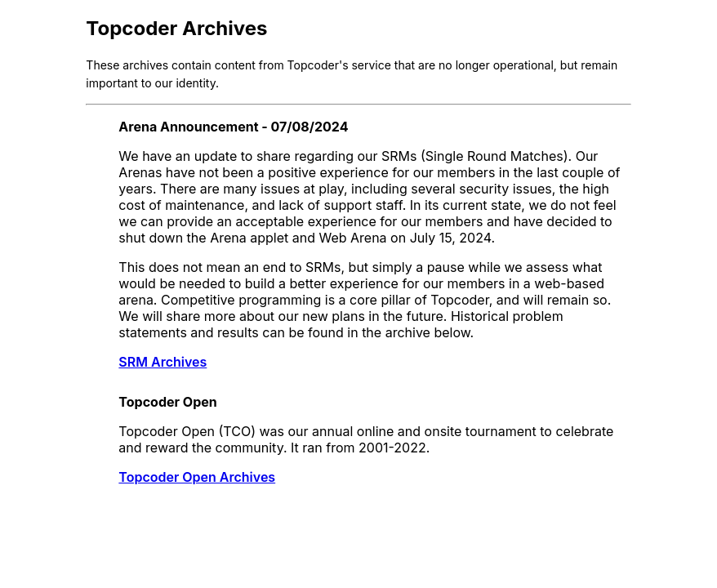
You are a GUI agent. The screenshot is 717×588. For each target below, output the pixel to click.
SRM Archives (163, 362)
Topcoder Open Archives (197, 477)
